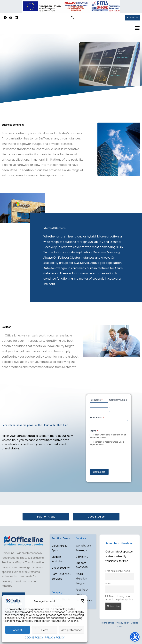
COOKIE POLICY (34, 637)
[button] (83, 601)
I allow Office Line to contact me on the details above (108, 436)
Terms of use (108, 623)
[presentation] (114, 457)
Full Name (96, 400)
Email (108, 583)
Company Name (118, 402)
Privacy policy (122, 623)
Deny (45, 630)
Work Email (97, 417)
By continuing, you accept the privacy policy (119, 598)
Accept (18, 630)
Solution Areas (61, 538)
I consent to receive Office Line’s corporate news (107, 443)
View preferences (72, 630)
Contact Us (99, 472)
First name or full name (118, 571)
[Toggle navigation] (137, 28)
